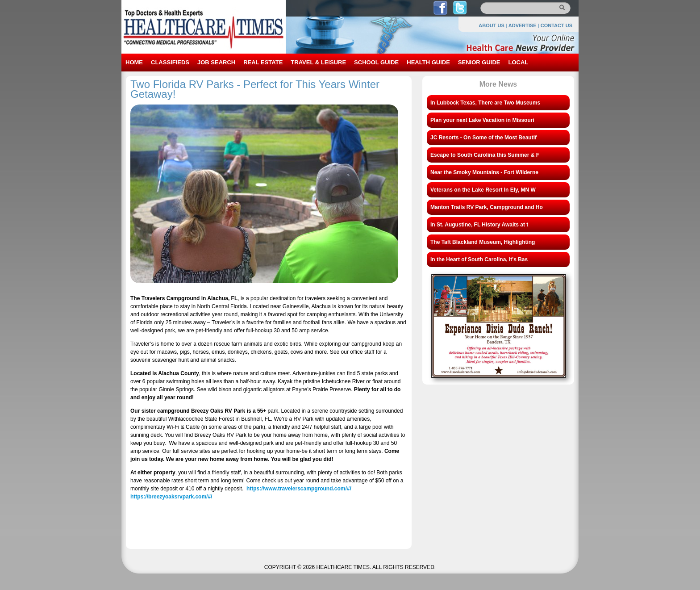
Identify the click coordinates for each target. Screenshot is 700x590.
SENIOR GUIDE (479, 62)
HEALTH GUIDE (428, 62)
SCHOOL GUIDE (376, 62)
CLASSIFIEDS (170, 62)
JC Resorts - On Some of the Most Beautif (483, 138)
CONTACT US (556, 25)
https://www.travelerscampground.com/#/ (299, 489)
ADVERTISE (523, 25)
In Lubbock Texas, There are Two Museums (485, 103)
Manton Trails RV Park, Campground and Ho (487, 207)
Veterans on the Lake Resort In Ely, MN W (483, 190)
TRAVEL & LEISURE (318, 62)
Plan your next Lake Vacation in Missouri (482, 120)
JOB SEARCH (216, 62)
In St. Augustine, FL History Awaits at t (479, 225)
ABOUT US (491, 25)
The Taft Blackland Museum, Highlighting (483, 242)
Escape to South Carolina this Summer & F (485, 155)
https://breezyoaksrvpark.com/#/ (171, 497)
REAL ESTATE (263, 62)
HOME (134, 62)
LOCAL (518, 62)
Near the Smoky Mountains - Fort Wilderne (484, 172)
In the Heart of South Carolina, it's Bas (479, 259)
